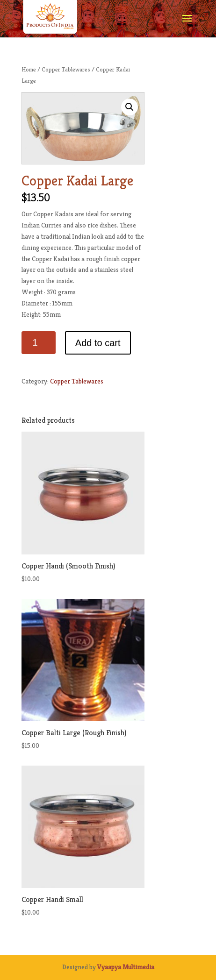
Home (29, 69)
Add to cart (98, 343)
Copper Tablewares (66, 69)
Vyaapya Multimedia (126, 967)
